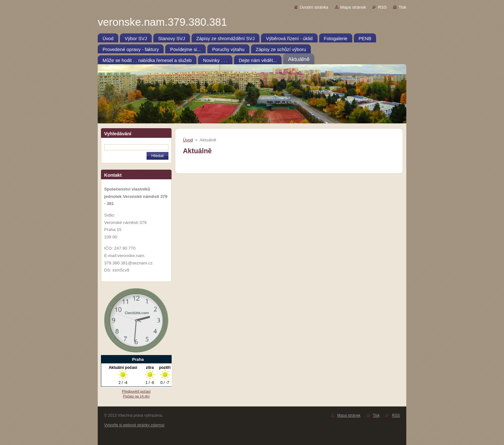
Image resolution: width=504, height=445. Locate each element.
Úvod (188, 140)
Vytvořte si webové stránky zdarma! (134, 425)
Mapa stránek (353, 7)
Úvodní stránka (314, 7)
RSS (382, 7)
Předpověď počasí (136, 391)
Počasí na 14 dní (136, 396)
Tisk (402, 7)
